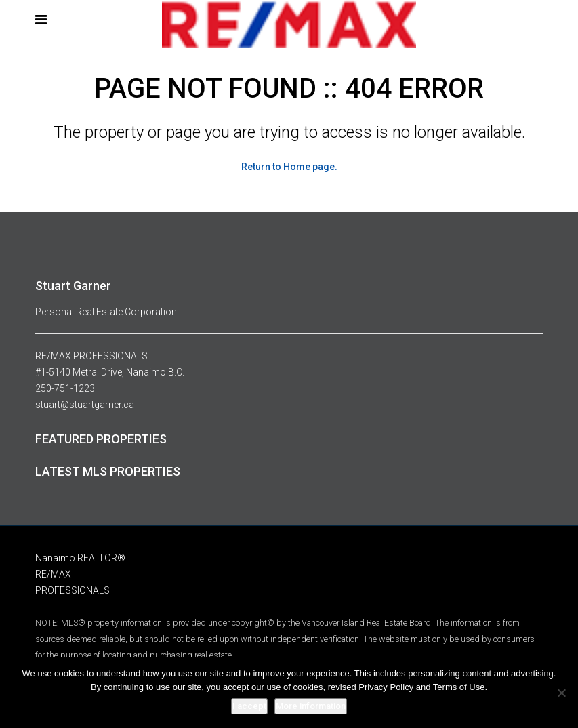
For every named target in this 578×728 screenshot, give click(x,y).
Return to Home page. (289, 167)
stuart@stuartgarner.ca (85, 405)
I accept (249, 706)
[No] (561, 693)
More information (311, 706)
